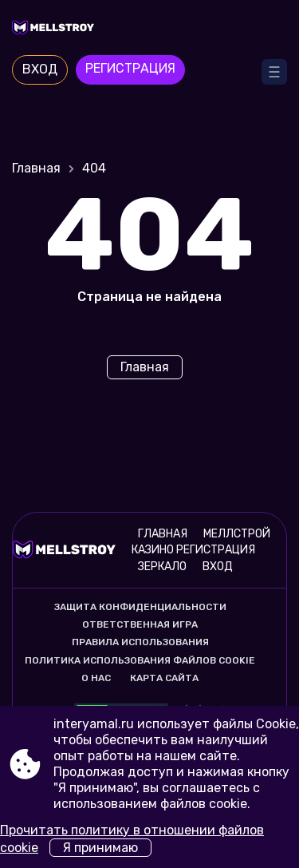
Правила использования (140, 642)
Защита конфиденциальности (140, 607)
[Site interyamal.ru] (149, 30)
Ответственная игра (140, 624)
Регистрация (130, 68)
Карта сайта (164, 678)
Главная (36, 168)
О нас (96, 678)
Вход (40, 69)
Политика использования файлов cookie (140, 660)
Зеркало (162, 567)
